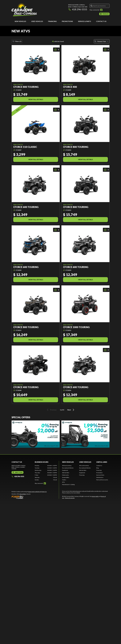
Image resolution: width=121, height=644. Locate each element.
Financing (52, 21)
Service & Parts (85, 21)
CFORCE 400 (70, 87)
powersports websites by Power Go (37, 492)
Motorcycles (65, 475)
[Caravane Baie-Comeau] (24, 10)
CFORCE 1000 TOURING (76, 327)
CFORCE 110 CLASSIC (25, 147)
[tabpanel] (46, 473)
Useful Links (102, 462)
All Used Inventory (84, 466)
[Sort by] (102, 41)
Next (71, 410)
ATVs (63, 482)
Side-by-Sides (66, 473)
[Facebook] (101, 10)
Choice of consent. (70, 498)
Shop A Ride (23, 494)
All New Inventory (67, 466)
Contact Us (101, 21)
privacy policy (95, 496)
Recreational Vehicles (68, 468)
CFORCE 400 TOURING (26, 387)
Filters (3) (17, 41)
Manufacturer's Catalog (68, 485)
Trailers (64, 480)
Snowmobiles (66, 477)
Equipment (65, 470)
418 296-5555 (78, 9)
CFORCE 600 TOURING (26, 207)
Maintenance (100, 477)
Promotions (67, 21)
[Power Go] (29, 497)
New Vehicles (20, 21)
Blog (97, 468)
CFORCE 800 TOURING (26, 87)
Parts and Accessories (102, 480)
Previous (51, 410)
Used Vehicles (37, 21)
